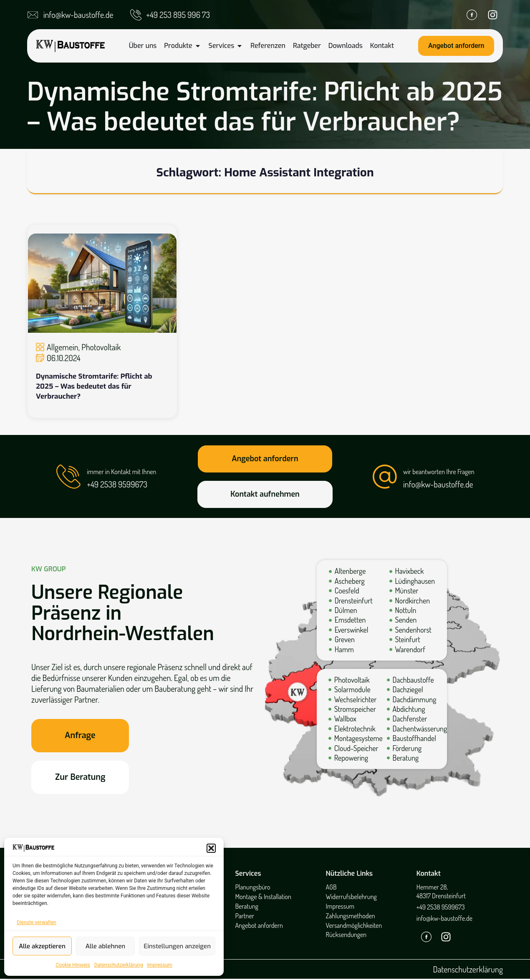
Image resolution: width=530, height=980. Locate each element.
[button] (211, 848)
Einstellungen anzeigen (177, 946)
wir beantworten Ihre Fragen (439, 472)
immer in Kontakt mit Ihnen (122, 472)
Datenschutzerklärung (119, 965)
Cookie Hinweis (73, 965)
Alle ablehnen (105, 946)
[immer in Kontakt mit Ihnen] (68, 477)
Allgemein (63, 347)
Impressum (159, 965)
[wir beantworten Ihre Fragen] (385, 477)
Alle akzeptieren (42, 946)
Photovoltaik (101, 347)
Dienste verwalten (37, 922)
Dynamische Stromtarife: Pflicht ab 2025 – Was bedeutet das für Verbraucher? (94, 386)
